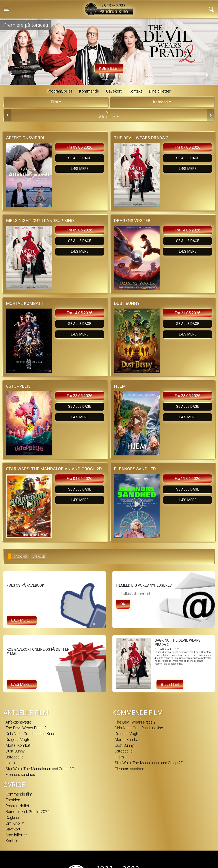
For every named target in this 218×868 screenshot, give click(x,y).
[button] (11, 75)
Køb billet (109, 68)
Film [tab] (54, 102)
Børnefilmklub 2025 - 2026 (28, 812)
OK (123, 604)
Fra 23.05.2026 (80, 396)
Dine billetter (160, 91)
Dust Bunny (15, 751)
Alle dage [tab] (109, 115)
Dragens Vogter (19, 740)
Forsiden (13, 800)
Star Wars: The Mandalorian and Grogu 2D (40, 769)
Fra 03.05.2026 (80, 147)
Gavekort (114, 91)
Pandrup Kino (58, 6)
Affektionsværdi (19, 722)
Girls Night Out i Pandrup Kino (30, 734)
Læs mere (80, 169)
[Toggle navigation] (7, 9)
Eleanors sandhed (20, 775)
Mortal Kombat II (20, 745)
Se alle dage (80, 158)
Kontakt (135, 91)
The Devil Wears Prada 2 (26, 728)
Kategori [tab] (160, 102)
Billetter (170, 684)
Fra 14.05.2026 (188, 230)
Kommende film (19, 794)
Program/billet (60, 91)
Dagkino (12, 818)
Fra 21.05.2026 (188, 313)
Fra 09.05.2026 (80, 230)
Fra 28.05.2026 (188, 396)
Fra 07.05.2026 (188, 147)
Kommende (89, 91)
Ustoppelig (14, 757)
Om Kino (13, 823)
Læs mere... (22, 620)
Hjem (10, 763)
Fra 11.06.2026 (188, 479)
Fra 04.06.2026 (80, 479)
